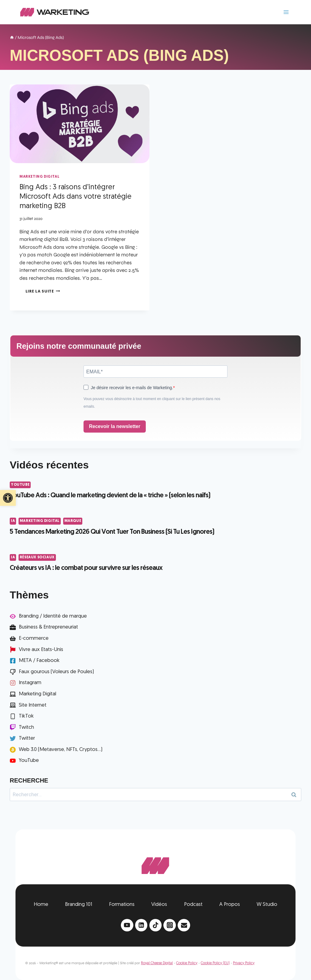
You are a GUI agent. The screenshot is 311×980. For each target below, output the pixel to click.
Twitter (27, 738)
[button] (8, 498)
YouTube (20, 485)
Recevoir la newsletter (115, 426)
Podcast (193, 905)
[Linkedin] (141, 925)
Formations (122, 905)
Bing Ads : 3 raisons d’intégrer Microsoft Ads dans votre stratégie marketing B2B (75, 197)
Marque (73, 521)
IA (13, 521)
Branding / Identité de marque (53, 616)
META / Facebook (39, 661)
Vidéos (159, 905)
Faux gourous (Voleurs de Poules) (56, 672)
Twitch (26, 727)
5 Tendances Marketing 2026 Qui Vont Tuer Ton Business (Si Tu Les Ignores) (112, 532)
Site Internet (33, 705)
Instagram (30, 683)
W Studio (267, 905)
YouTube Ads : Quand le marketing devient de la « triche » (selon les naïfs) (110, 496)
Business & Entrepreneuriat (48, 627)
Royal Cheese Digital (157, 963)
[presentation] (80, 124)
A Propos (230, 905)
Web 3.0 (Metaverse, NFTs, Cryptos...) (61, 750)
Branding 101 (79, 905)
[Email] (184, 925)
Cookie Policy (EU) (215, 963)
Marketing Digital (39, 177)
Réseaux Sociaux (37, 557)
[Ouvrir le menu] (286, 12)
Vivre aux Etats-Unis (41, 650)
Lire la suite (43, 291)
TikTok (26, 716)
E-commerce (34, 638)
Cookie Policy (187, 963)
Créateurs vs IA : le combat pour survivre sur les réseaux (86, 568)
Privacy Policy (244, 963)
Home (41, 905)
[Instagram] (170, 925)
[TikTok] (156, 925)
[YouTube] (127, 925)
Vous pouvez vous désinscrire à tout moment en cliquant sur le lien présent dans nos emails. (152, 403)
